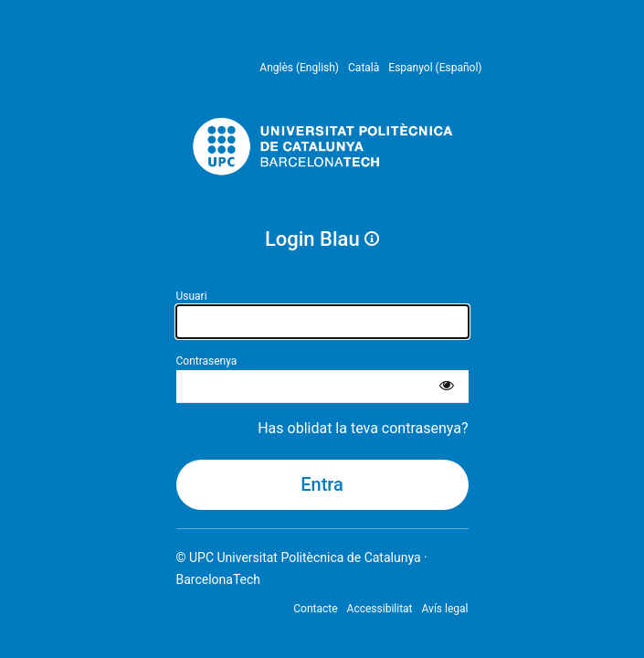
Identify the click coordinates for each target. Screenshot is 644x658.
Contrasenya (207, 361)
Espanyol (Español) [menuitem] (435, 68)
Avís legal (445, 609)
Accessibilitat (380, 609)
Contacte (315, 609)
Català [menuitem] (364, 68)
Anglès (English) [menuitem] (299, 68)
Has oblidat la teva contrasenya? (363, 428)
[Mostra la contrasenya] (447, 387)
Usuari (192, 296)
